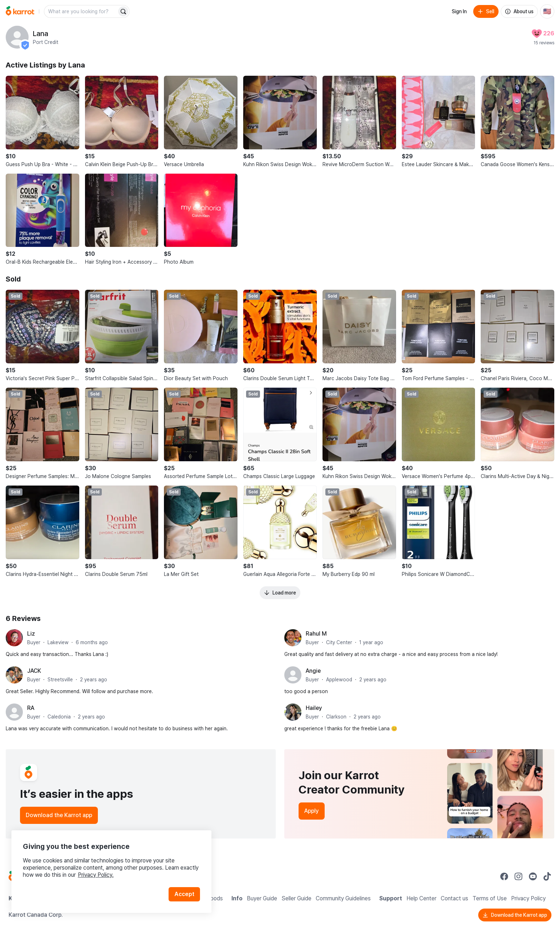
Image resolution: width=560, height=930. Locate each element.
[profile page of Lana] (17, 37)
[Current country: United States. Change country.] (547, 11)
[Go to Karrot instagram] (519, 876)
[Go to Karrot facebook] (504, 876)
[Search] (123, 11)
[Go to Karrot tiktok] (547, 876)
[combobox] (81, 11)
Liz (31, 634)
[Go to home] (20, 11)
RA (31, 708)
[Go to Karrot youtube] (533, 876)
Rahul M (316, 634)
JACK (34, 671)
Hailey (314, 708)
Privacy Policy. (96, 875)
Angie (313, 671)
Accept (184, 894)
